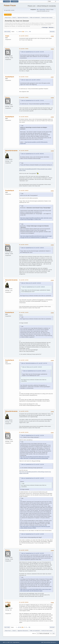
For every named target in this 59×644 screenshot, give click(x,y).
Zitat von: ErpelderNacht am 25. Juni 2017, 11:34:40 (33, 534)
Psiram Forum (10, 5)
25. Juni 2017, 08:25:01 (24, 117)
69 (21, 32)
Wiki (38, 10)
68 (19, 32)
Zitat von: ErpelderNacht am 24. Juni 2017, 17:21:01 (33, 101)
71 (25, 32)
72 (27, 32)
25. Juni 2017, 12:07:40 (24, 411)
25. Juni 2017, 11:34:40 (24, 360)
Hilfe (42, 642)
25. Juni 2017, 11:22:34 (24, 312)
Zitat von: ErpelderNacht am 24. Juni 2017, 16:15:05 (33, 52)
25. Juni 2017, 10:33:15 (24, 245)
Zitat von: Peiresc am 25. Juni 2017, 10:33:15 (31, 283)
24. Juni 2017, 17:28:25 (24, 97)
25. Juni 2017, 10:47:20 (24, 280)
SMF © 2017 (10, 642)
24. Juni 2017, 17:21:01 (24, 77)
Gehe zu (34, 633)
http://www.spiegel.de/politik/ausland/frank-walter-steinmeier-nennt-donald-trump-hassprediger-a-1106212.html (36, 219)
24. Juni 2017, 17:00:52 (24, 49)
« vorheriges (45, 27)
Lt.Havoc (8, 602)
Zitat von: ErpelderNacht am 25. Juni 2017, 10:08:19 (33, 248)
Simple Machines (16, 642)
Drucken (52, 32)
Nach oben (7, 627)
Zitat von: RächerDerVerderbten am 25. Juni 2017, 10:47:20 (34, 363)
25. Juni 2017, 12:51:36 (24, 432)
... (18, 32)
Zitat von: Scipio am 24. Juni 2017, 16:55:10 (31, 80)
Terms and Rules (47, 642)
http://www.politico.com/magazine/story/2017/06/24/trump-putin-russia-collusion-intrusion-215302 (35, 527)
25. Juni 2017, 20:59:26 (24, 602)
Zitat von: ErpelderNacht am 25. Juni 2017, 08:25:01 (33, 154)
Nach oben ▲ (53, 642)
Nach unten (7, 32)
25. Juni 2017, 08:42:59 (24, 151)
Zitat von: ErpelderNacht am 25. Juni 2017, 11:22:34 (33, 435)
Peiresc (8, 49)
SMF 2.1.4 (5, 642)
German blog (42, 10)
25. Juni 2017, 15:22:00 (24, 550)
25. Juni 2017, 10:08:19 (24, 191)
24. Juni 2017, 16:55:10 (24, 36)
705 (30, 32)
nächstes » (51, 27)
